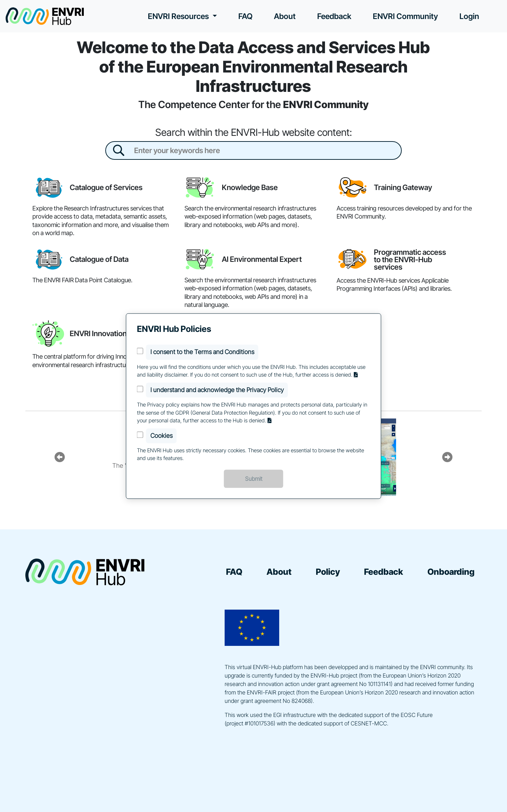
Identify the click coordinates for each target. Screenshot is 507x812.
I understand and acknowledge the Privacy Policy (217, 390)
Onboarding (451, 572)
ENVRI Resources (179, 16)
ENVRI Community (405, 16)
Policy (328, 572)
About (285, 16)
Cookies (161, 436)
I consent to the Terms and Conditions (202, 352)
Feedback (334, 16)
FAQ (245, 16)
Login (469, 16)
